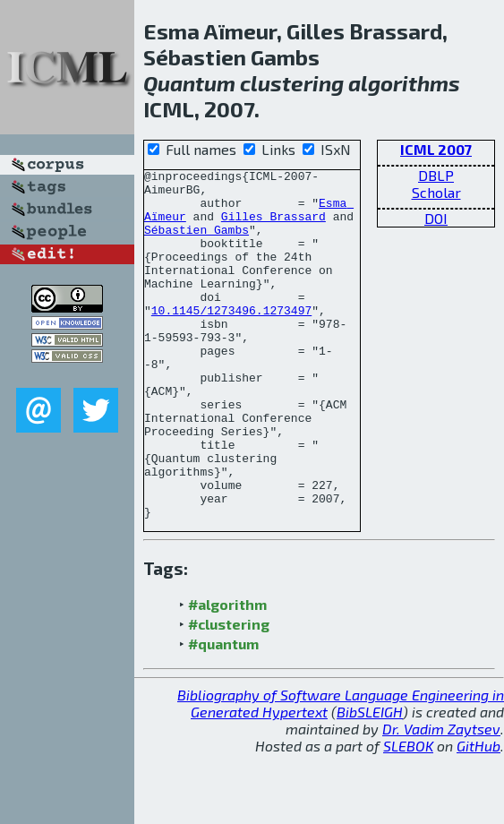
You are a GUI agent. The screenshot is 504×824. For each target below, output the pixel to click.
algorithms (404, 83)
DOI (436, 218)
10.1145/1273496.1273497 (231, 339)
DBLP (436, 175)
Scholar (436, 192)
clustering (292, 83)
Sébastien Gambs (196, 243)
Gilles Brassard (273, 227)
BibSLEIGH (370, 781)
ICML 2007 (436, 149)
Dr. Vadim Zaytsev (441, 798)
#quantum (223, 713)
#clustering (229, 694)
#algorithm (227, 674)
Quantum (189, 83)
